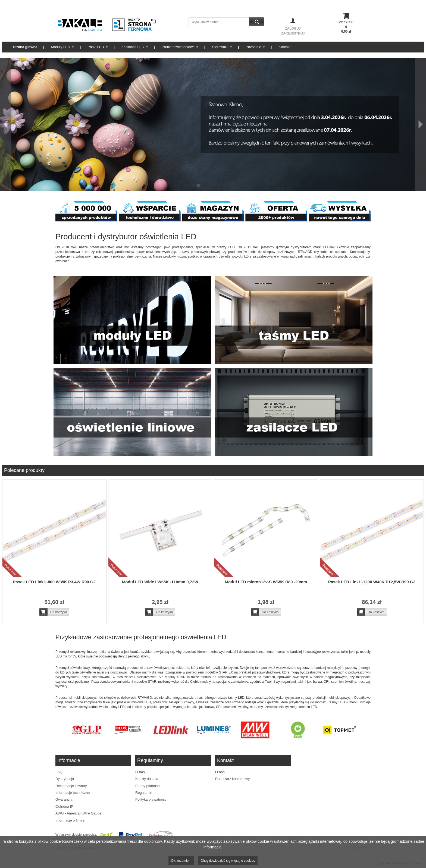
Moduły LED (61, 47)
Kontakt (284, 47)
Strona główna (25, 47)
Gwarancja (64, 799)
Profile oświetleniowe (178, 47)
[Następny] (421, 124)
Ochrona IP (64, 806)
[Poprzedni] (5, 124)
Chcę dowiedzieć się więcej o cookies (228, 861)
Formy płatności (148, 786)
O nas (140, 772)
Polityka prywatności (151, 799)
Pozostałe (253, 47)
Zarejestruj (293, 33)
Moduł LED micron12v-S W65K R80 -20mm (266, 582)
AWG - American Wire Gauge (78, 813)
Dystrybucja (65, 779)
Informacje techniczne (73, 793)
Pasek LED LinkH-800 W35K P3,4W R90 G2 (54, 582)
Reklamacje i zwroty (71, 786)
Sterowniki (220, 47)
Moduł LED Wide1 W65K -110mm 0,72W (160, 582)
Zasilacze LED (133, 47)
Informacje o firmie (70, 820)
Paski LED (96, 47)
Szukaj (257, 22)
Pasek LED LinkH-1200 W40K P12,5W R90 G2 (372, 582)
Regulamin (144, 793)
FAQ (59, 772)
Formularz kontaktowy (232, 779)
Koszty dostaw (147, 779)
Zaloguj (293, 29)
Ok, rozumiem (181, 861)
